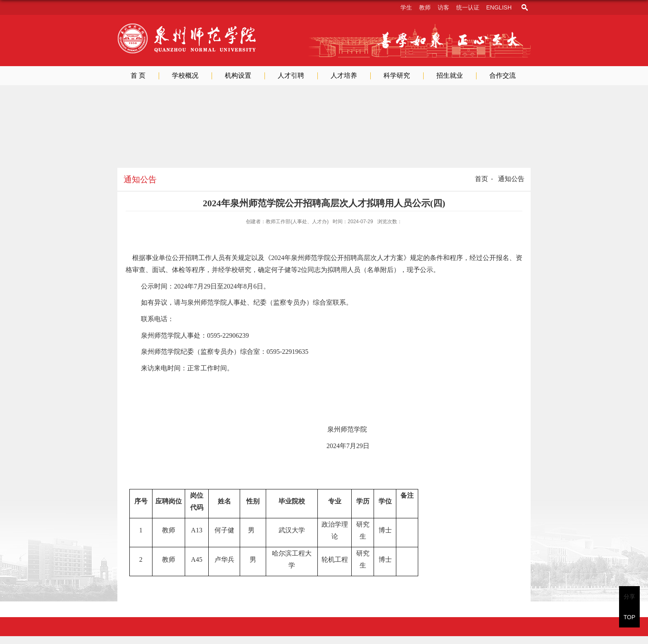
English (499, 7)
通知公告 (510, 179)
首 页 (138, 75)
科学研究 (397, 75)
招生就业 (450, 75)
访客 (443, 7)
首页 (481, 179)
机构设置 (238, 75)
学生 (406, 7)
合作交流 (503, 75)
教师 (425, 7)
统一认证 (468, 7)
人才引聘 (291, 75)
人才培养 (344, 75)
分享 (629, 596)
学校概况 (185, 75)
